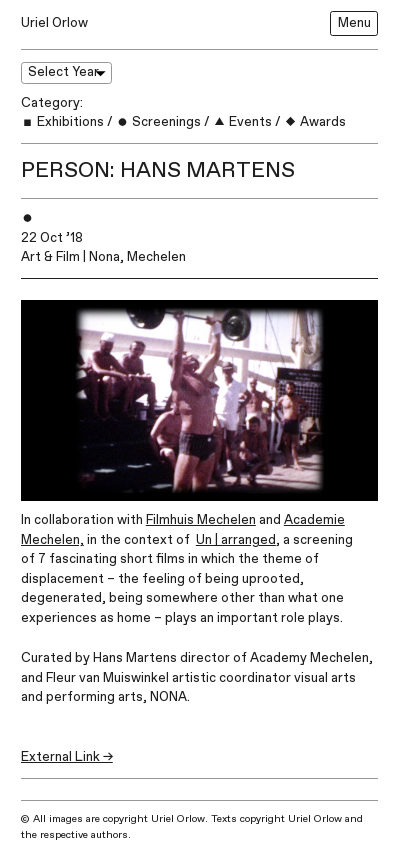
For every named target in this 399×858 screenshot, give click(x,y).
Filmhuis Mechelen (201, 520)
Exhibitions (62, 122)
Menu (354, 23)
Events (242, 122)
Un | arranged (236, 540)
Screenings (158, 122)
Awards (315, 122)
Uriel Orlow (54, 23)
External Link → (67, 757)
